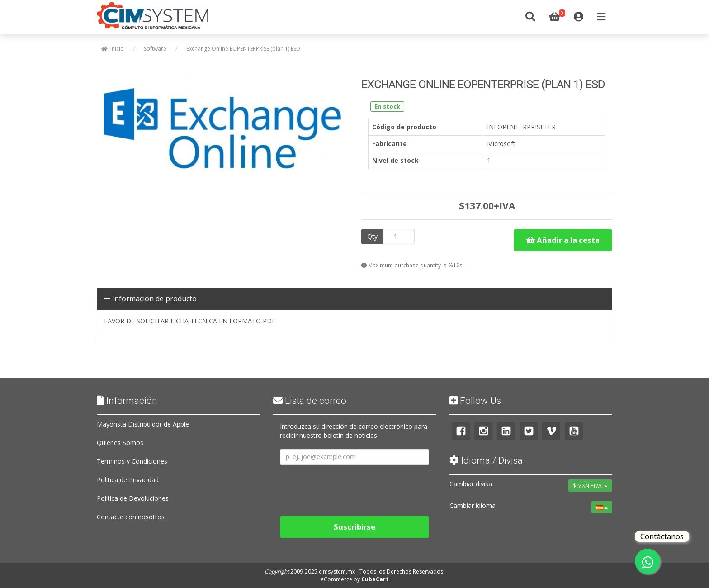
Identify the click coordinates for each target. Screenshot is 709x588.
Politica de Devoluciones (133, 498)
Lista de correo (310, 401)
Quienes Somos (120, 443)
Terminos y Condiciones (132, 461)
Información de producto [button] (150, 299)
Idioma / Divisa (486, 460)
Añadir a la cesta (563, 240)
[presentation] (349, 487)
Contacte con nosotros (131, 517)
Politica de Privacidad (128, 480)
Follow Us (475, 401)
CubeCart (375, 579)
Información (127, 401)
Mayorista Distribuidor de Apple (143, 424)
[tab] (354, 299)
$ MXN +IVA (590, 486)
